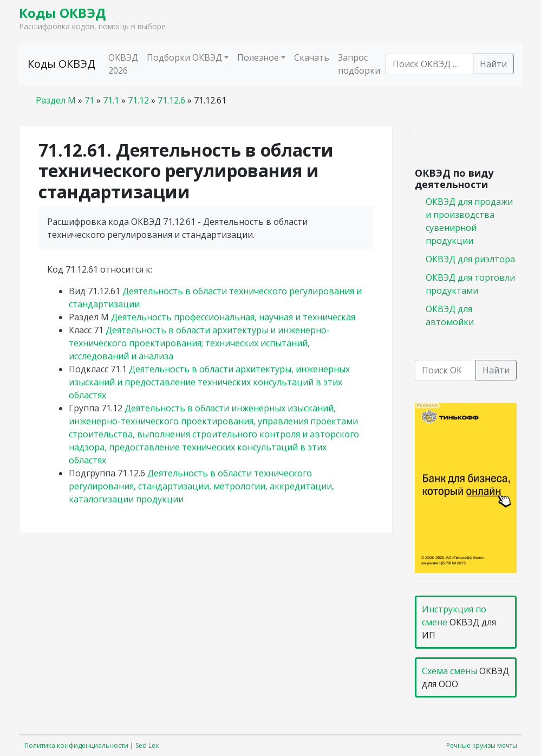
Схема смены (449, 671)
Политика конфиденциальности (76, 745)
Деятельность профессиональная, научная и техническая (233, 317)
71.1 (111, 100)
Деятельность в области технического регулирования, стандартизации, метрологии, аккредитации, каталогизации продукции (201, 486)
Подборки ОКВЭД (184, 57)
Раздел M (56, 100)
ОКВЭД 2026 (123, 64)
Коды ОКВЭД (62, 13)
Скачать (312, 57)
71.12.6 (171, 100)
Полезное (258, 57)
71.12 (138, 100)
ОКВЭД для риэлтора (470, 259)
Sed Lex (147, 745)
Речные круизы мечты (482, 745)
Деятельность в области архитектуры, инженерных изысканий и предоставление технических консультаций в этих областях (209, 382)
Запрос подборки (359, 64)
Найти (493, 64)
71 (89, 100)
